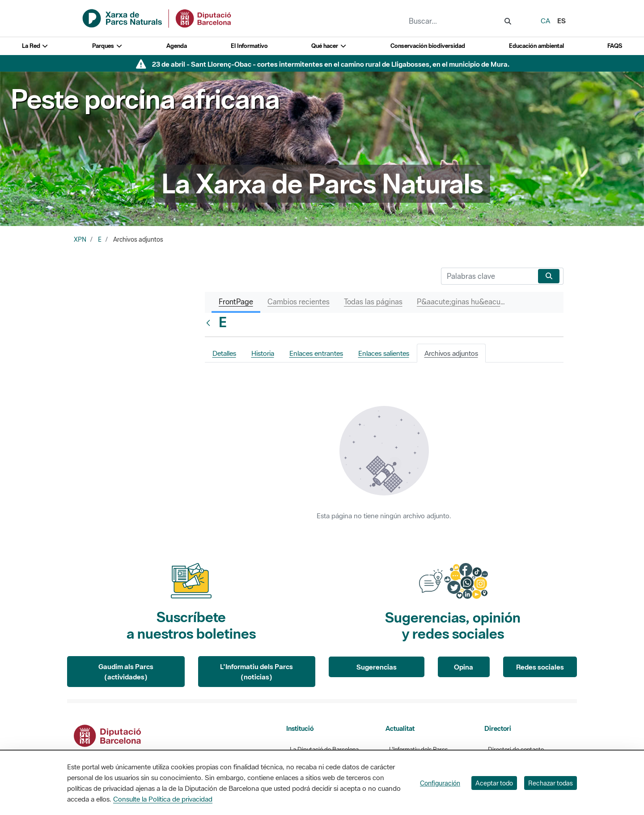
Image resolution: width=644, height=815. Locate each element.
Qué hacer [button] (329, 46)
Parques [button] (107, 46)
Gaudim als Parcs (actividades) (126, 672)
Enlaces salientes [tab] (384, 353)
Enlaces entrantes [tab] (316, 353)
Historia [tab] (263, 353)
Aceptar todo (494, 783)
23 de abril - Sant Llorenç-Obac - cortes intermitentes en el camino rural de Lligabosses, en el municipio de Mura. (331, 64)
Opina (464, 667)
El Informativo (249, 46)
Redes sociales (540, 667)
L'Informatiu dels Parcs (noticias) (256, 672)
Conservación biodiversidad (428, 46)
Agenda (177, 46)
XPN (80, 239)
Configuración (440, 783)
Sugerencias (377, 667)
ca (545, 21)
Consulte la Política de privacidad (163, 799)
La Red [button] (35, 46)
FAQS (615, 46)
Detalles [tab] (224, 353)
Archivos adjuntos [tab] (451, 353)
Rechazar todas (551, 783)
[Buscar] (488, 276)
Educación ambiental (536, 46)
